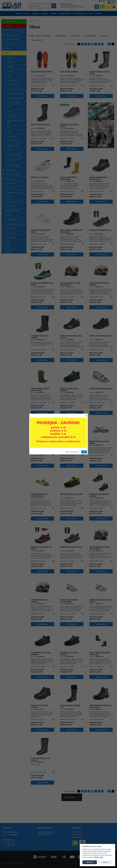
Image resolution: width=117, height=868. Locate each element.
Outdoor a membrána (14, 103)
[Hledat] (40, 6)
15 (109, 44)
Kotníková (10, 57)
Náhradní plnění (65, 13)
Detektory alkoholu (11, 206)
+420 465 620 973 (66, 6)
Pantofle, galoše (12, 80)
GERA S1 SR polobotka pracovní (101, 336)
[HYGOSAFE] (101, 125)
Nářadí (8, 242)
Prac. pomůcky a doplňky (13, 174)
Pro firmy (26, 13)
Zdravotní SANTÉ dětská (15, 98)
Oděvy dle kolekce (11, 35)
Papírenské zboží (11, 233)
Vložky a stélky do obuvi (15, 141)
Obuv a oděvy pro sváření (13, 154)
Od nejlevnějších (45, 36)
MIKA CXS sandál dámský (40, 177)
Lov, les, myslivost (11, 44)
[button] (105, 7)
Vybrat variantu (43, 96)
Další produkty (70, 800)
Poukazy (8, 251)
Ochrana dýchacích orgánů (14, 193)
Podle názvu (76, 36)
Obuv (7, 53)
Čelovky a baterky (11, 220)
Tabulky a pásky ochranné (13, 224)
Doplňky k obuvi (12, 136)
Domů (31, 21)
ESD (9, 127)
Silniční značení (10, 229)
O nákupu (45, 13)
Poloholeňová (12, 62)
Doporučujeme (8, 22)
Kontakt (98, 13)
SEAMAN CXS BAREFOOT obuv (101, 230)
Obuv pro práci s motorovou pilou (16, 122)
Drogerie (8, 197)
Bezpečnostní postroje (12, 211)
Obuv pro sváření (13, 116)
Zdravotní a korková (13, 85)
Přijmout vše (90, 862)
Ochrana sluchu (10, 183)
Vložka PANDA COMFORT (69, 72)
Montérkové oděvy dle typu (14, 30)
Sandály (10, 71)
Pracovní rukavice (11, 170)
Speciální (10, 112)
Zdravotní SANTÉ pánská (15, 89)
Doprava (54, 13)
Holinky (10, 75)
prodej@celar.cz (77, 6)
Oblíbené (113, 3)
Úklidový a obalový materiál (14, 202)
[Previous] (79, 44)
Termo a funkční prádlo (13, 165)
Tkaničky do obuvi (13, 145)
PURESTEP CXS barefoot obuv (71, 547)
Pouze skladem (91, 36)
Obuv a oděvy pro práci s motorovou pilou (13, 160)
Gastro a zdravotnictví (12, 39)
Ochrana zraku (10, 179)
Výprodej (6, 27)
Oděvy (8, 48)
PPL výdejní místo (80, 13)
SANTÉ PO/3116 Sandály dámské (101, 388)
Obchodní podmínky (44, 834)
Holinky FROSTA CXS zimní (40, 124)
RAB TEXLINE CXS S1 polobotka (72, 494)
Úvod (18, 13)
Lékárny (8, 215)
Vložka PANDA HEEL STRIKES (41, 72)
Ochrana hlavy (10, 188)
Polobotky (10, 66)
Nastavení (105, 862)
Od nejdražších (61, 36)
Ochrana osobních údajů (45, 832)
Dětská (10, 132)
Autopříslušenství (11, 238)
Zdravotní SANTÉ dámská (15, 94)
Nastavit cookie (99, 857)
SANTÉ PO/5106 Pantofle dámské (43, 441)
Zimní (9, 107)
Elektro (8, 247)
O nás (91, 13)
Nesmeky (10, 150)
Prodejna (35, 13)
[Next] (113, 44)
